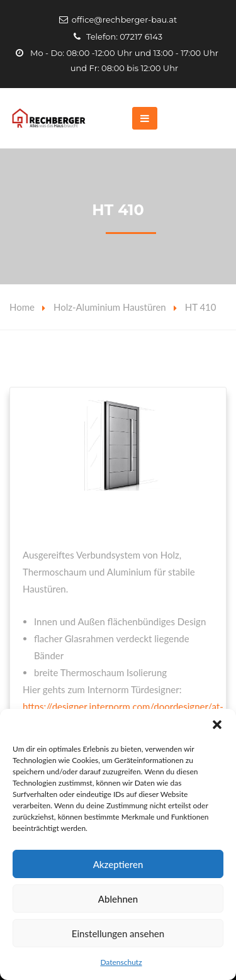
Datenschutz (121, 962)
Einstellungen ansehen (118, 933)
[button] (217, 725)
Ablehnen (118, 899)
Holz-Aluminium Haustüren (110, 307)
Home (22, 307)
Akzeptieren (118, 864)
